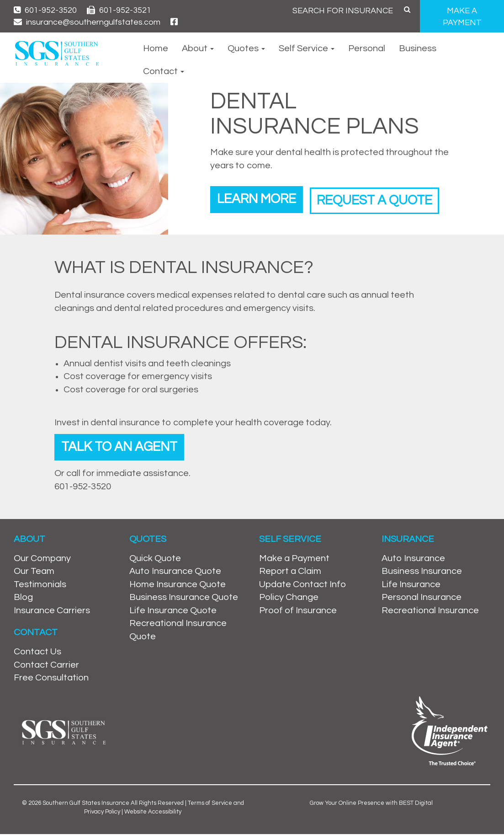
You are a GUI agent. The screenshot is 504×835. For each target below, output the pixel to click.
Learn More (259, 199)
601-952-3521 (119, 10)
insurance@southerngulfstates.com (87, 22)
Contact (164, 71)
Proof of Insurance (298, 611)
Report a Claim (290, 572)
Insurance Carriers (52, 611)
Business (418, 48)
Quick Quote (155, 559)
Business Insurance (422, 572)
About (198, 48)
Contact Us (37, 653)
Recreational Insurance (430, 611)
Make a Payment (294, 559)
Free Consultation (51, 679)
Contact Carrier (46, 666)
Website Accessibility (153, 813)
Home (156, 48)
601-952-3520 (45, 10)
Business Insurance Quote (184, 599)
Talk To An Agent (122, 447)
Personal (367, 48)
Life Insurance (411, 585)
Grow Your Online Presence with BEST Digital (371, 804)
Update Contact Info (302, 585)
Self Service (307, 48)
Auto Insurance (413, 559)
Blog (23, 599)
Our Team (34, 572)
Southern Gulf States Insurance (86, 804)
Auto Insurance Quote (175, 572)
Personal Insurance (422, 599)
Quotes (246, 48)
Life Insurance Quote (173, 611)
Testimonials (40, 585)
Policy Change (289, 599)
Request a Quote (384, 199)
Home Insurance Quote (178, 585)
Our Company (42, 559)
